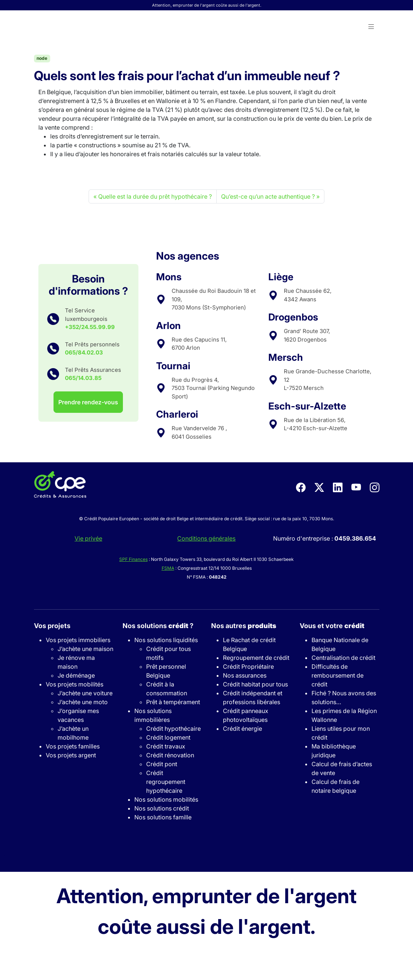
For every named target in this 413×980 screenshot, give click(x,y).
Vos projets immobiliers (78, 640)
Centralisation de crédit (343, 658)
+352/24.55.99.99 (90, 327)
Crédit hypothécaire (173, 729)
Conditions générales (206, 538)
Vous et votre (332, 626)
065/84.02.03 (84, 352)
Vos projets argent (71, 755)
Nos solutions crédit (162, 808)
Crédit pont (162, 764)
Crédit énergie (242, 729)
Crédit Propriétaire (248, 667)
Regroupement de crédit (256, 658)
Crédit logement (168, 737)
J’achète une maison (85, 649)
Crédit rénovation (170, 755)
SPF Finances (133, 559)
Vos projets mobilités (75, 684)
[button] (371, 27)
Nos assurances (245, 675)
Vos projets (52, 626)
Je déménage (76, 675)
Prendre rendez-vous (88, 402)
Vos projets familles (73, 746)
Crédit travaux (166, 746)
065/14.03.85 (83, 378)
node (42, 58)
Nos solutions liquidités (166, 640)
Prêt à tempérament (173, 702)
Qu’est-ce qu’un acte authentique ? (268, 196)
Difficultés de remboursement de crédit (338, 675)
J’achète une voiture (85, 693)
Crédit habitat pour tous (255, 684)
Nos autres (244, 626)
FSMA (168, 568)
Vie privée (88, 538)
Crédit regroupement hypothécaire (166, 782)
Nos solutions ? (158, 626)
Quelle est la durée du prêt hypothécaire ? (155, 196)
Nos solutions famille (163, 817)
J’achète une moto (83, 702)
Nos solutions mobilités (166, 799)
